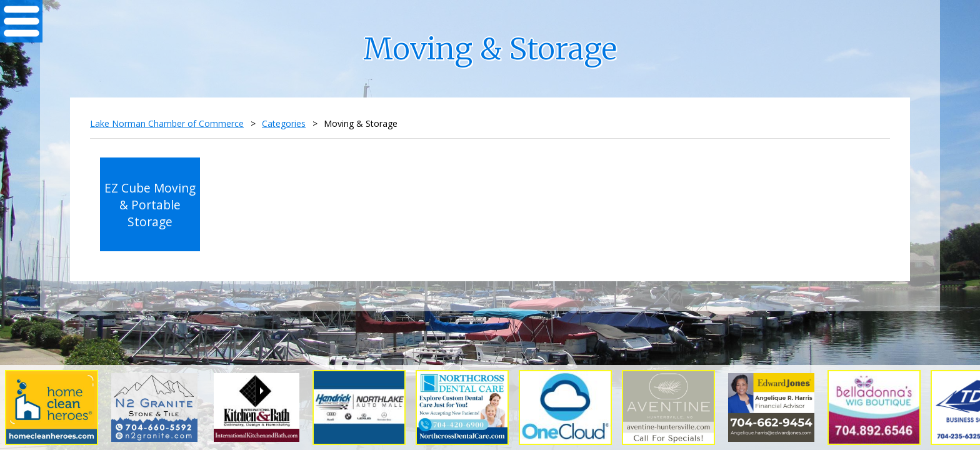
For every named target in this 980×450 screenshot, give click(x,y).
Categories (284, 123)
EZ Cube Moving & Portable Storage (150, 205)
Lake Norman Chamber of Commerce (167, 123)
